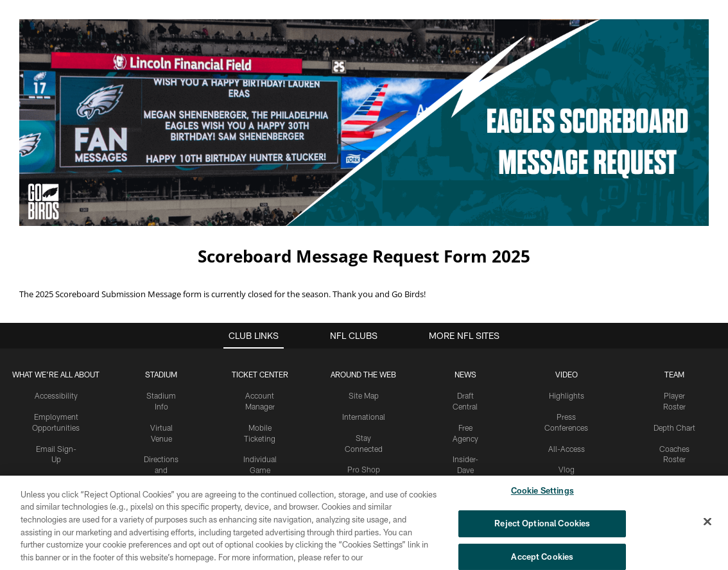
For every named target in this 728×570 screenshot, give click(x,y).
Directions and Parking (161, 426)
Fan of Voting (56, 479)
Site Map (364, 352)
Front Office (674, 436)
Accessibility (56, 352)
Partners (674, 457)
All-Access (567, 404)
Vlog (567, 426)
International (364, 372)
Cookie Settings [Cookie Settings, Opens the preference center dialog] (542, 496)
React (566, 447)
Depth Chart (674, 383)
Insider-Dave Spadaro (465, 426)
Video (567, 331)
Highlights (567, 352)
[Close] (707, 526)
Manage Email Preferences (56, 447)
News (465, 331)
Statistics (674, 478)
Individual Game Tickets (260, 426)
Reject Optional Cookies (542, 528)
